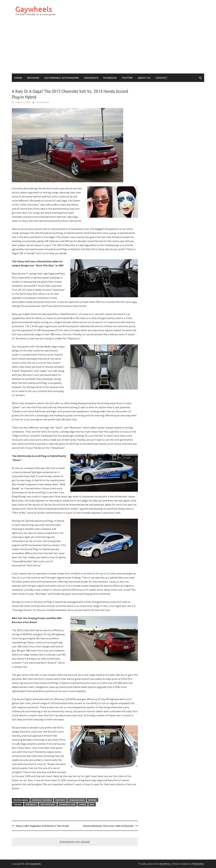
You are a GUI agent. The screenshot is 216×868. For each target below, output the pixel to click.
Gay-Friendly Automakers (62, 78)
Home (18, 78)
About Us (144, 78)
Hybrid (83, 804)
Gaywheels (34, 9)
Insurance (91, 78)
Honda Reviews (77, 800)
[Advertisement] (108, 48)
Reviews (92, 800)
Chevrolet (31, 804)
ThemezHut (198, 864)
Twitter (127, 78)
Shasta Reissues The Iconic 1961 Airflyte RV (108, 826)
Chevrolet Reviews (42, 800)
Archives (33, 78)
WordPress (165, 864)
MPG (92, 804)
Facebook (110, 78)
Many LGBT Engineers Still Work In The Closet (43, 826)
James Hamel (43, 102)
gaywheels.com (67, 804)
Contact (161, 78)
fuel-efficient (48, 804)
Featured (60, 800)
